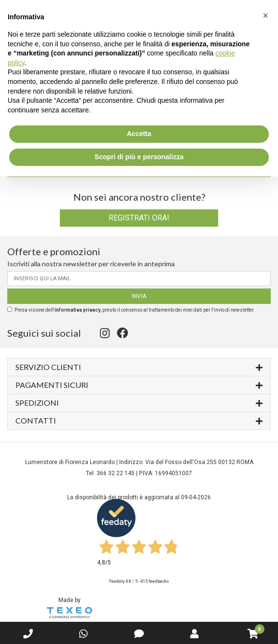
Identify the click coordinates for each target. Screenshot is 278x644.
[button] (265, 15)
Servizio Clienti (139, 366)
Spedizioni (139, 402)
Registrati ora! (139, 218)
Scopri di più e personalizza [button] (139, 157)
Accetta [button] (139, 134)
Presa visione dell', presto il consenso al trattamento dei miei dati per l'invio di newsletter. (135, 310)
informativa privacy (77, 310)
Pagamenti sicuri (139, 384)
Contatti (139, 420)
